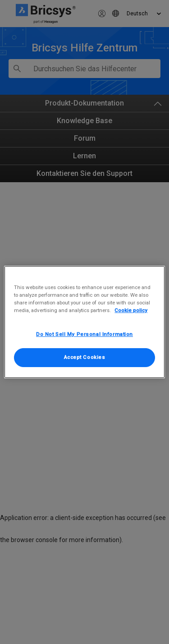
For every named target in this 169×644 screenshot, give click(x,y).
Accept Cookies (85, 357)
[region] (84, 322)
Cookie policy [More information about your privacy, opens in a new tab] (131, 310)
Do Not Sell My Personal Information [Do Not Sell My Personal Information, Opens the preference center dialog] (84, 334)
